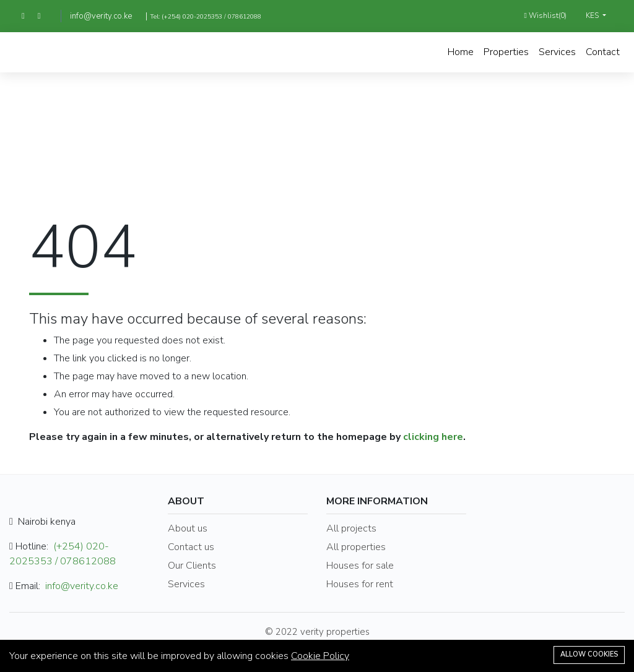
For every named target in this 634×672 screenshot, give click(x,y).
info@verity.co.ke (101, 16)
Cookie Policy (320, 656)
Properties (506, 52)
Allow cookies (589, 654)
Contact (603, 52)
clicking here (433, 437)
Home (461, 52)
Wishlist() (545, 15)
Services (557, 52)
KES (593, 15)
